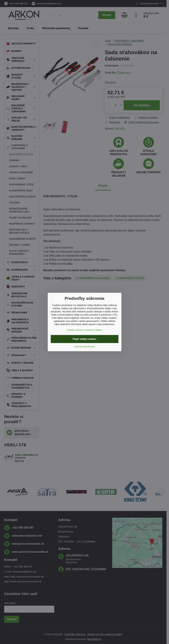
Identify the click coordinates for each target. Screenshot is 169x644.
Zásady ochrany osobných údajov (84, 330)
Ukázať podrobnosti (85, 347)
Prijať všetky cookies (84, 339)
